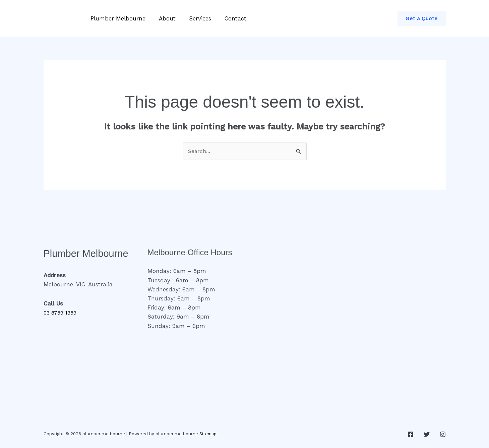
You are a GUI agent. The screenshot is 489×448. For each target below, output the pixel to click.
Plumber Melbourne (117, 18)
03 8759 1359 (62, 313)
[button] (422, 18)
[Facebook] (411, 435)
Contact (228, 18)
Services (195, 18)
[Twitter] (427, 435)
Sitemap (208, 434)
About (164, 18)
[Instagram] (443, 435)
